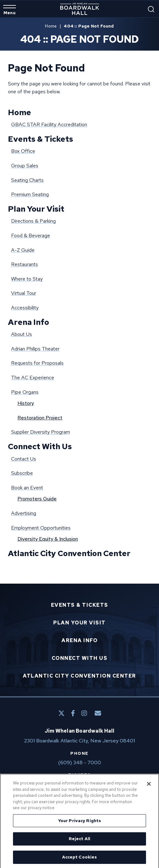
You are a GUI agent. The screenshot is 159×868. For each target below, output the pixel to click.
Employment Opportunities (41, 528)
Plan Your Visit (36, 209)
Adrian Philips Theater (35, 349)
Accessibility (25, 308)
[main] (79, 301)
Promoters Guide (37, 499)
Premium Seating (30, 194)
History (26, 403)
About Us (22, 334)
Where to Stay (27, 279)
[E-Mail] (98, 713)
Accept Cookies (80, 859)
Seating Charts (27, 180)
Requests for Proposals (37, 363)
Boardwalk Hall (80, 9)
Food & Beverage (31, 236)
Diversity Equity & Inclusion (48, 539)
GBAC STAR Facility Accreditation (49, 124)
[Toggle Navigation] (10, 10)
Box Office (23, 151)
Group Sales (25, 166)
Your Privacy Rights (79, 823)
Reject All (79, 841)
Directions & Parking (33, 221)
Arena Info (29, 322)
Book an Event (27, 488)
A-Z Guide (23, 250)
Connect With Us (40, 446)
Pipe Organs (25, 392)
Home (51, 26)
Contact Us (24, 459)
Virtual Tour (24, 293)
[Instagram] (84, 713)
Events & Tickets (41, 139)
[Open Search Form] (151, 9)
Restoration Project (40, 418)
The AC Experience (33, 378)
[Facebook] (73, 713)
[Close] (149, 786)
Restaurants (25, 264)
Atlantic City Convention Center (69, 553)
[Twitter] (61, 713)
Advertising (24, 513)
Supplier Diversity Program (41, 432)
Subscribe (22, 473)
